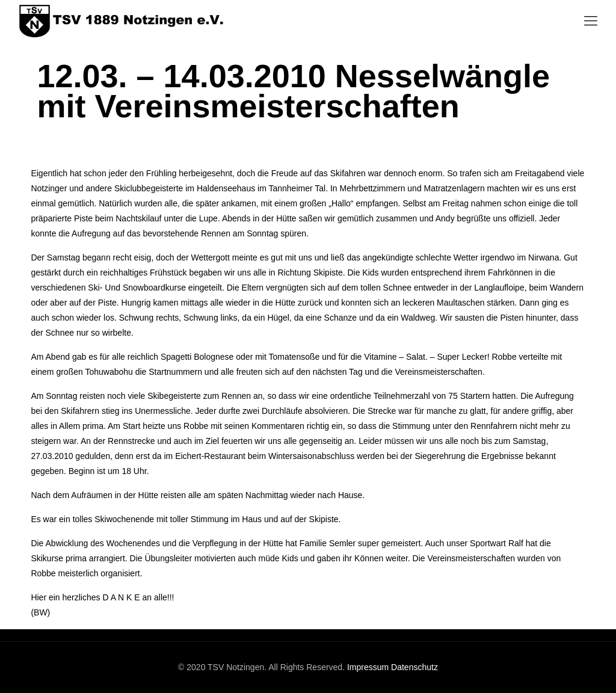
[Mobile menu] (591, 21)
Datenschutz (414, 667)
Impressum (368, 667)
